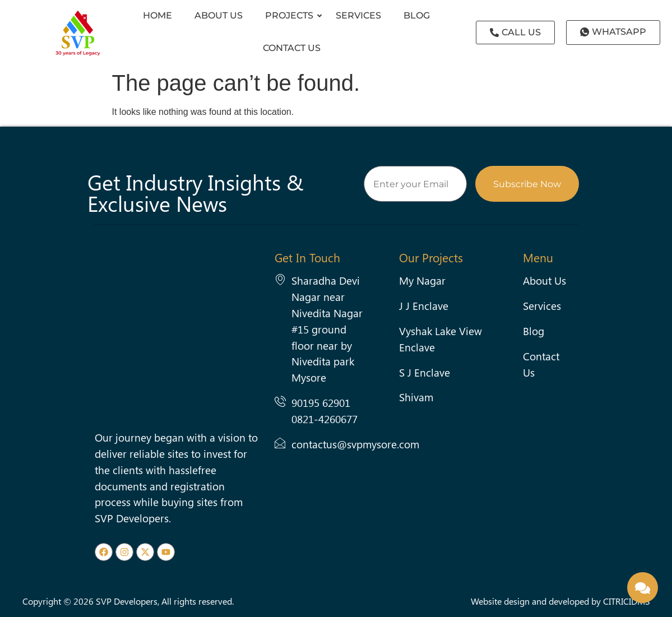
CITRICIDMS (627, 601)
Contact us (292, 48)
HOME (157, 15)
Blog (417, 15)
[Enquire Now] (643, 588)
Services (358, 15)
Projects (292, 15)
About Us (219, 15)
